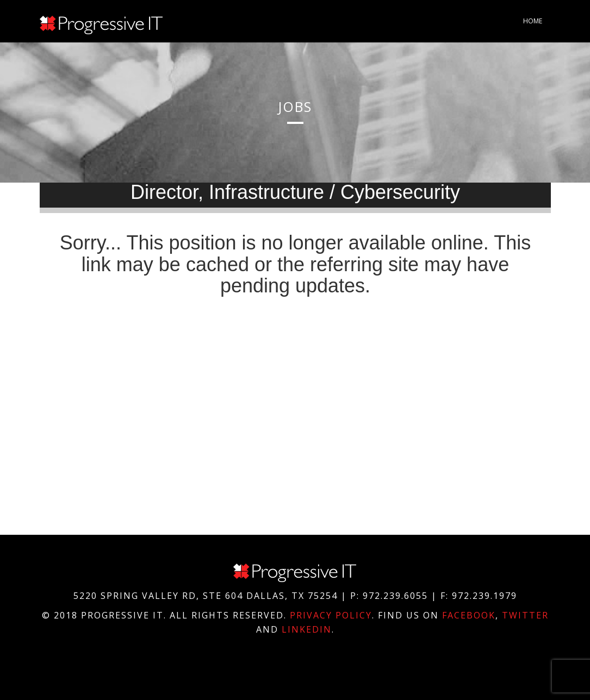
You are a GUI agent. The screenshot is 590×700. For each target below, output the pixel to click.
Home (533, 21)
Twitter (525, 615)
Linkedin (307, 629)
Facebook (469, 615)
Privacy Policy (331, 615)
